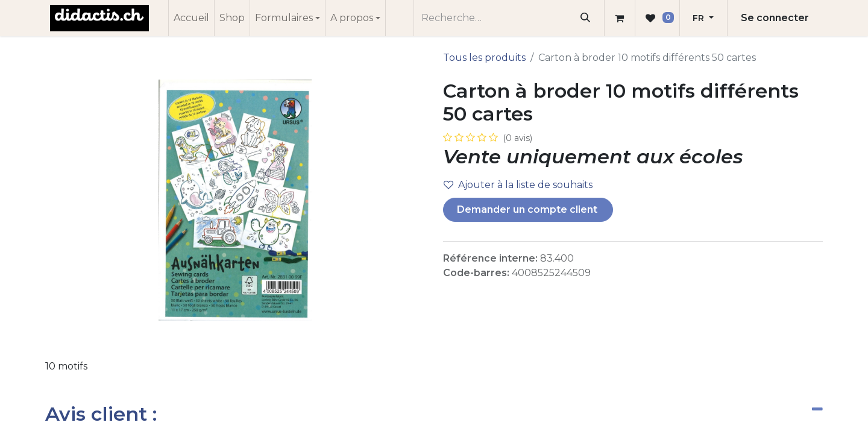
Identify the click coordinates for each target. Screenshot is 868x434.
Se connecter (775, 18)
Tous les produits (484, 58)
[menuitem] (191, 18)
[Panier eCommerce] (620, 18)
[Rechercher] (586, 18)
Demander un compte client (528, 209)
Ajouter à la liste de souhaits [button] (518, 185)
